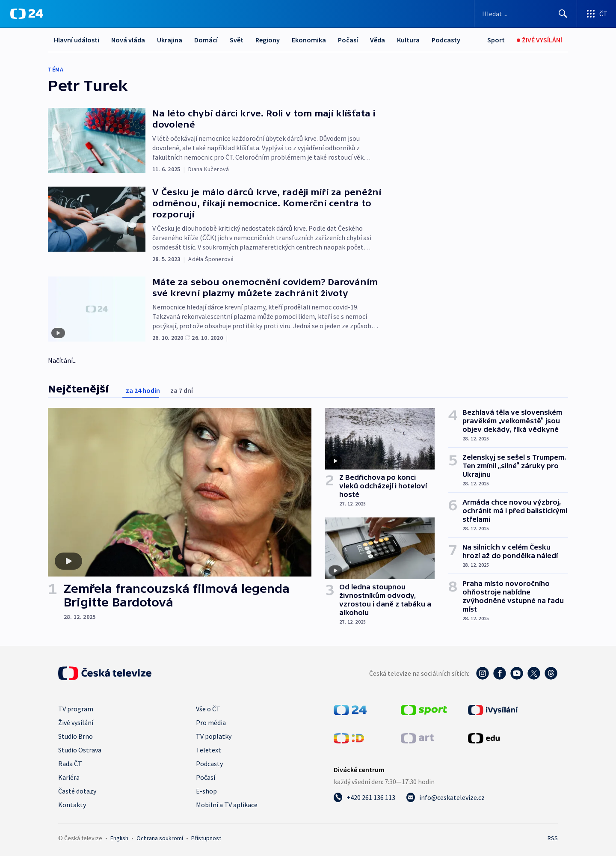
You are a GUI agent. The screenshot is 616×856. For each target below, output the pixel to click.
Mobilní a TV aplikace (227, 805)
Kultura (408, 40)
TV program (76, 709)
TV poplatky (214, 736)
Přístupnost (206, 838)
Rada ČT (70, 764)
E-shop (206, 791)
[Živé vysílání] (539, 40)
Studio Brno (76, 736)
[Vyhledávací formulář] (526, 14)
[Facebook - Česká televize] (500, 673)
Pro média (211, 722)
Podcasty (446, 40)
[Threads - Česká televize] (551, 673)
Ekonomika (309, 40)
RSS (553, 838)
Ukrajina (170, 40)
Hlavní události (77, 40)
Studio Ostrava (80, 750)
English (119, 838)
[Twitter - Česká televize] (534, 673)
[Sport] (496, 40)
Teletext (209, 750)
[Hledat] (563, 14)
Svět (237, 40)
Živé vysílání (76, 722)
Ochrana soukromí (160, 838)
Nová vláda (128, 40)
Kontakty (72, 805)
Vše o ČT (208, 709)
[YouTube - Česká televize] (517, 673)
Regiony (268, 40)
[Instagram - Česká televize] (483, 673)
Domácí (206, 40)
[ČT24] (27, 14)
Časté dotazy (77, 791)
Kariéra (69, 777)
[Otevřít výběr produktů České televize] (597, 14)
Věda (378, 40)
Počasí (348, 40)
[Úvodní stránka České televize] (105, 673)
